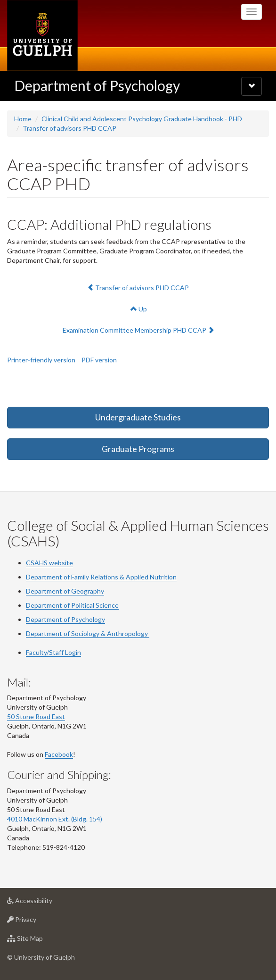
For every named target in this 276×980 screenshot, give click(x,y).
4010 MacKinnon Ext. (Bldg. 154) (55, 819)
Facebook (59, 754)
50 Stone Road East (36, 716)
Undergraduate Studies (138, 417)
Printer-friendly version (41, 360)
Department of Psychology (97, 85)
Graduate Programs (138, 449)
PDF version (99, 360)
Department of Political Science (72, 605)
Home (23, 119)
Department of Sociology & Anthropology (88, 633)
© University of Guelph (41, 957)
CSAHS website (49, 563)
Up (139, 309)
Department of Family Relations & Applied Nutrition (101, 577)
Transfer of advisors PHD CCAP (69, 128)
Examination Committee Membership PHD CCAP (138, 330)
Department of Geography (65, 591)
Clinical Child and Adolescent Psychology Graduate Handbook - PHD (142, 119)
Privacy (37, 922)
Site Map (40, 941)
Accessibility (45, 903)
